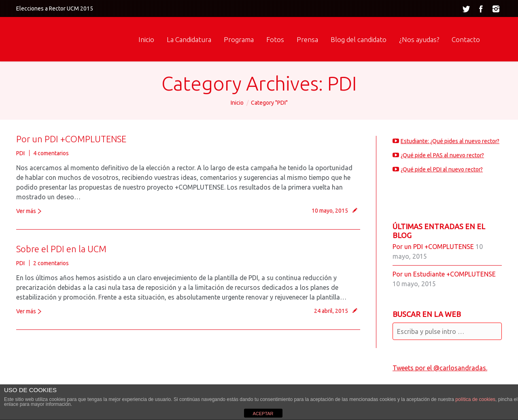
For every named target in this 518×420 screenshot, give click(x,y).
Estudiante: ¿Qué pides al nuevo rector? (450, 141)
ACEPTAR (263, 414)
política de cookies (475, 399)
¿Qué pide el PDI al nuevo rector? (442, 169)
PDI (20, 153)
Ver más (26, 211)
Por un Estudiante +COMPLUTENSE (444, 274)
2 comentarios (51, 263)
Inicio (237, 103)
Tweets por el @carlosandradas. (440, 368)
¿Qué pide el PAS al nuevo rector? (442, 155)
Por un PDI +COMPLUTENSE (71, 139)
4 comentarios (51, 153)
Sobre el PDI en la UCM (61, 249)
